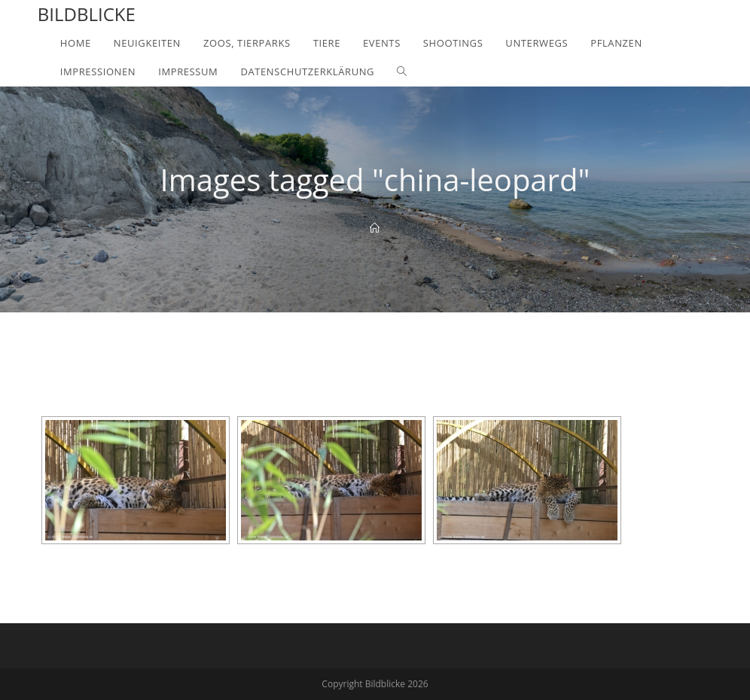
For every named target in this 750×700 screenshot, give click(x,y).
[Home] (375, 228)
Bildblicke (87, 14)
